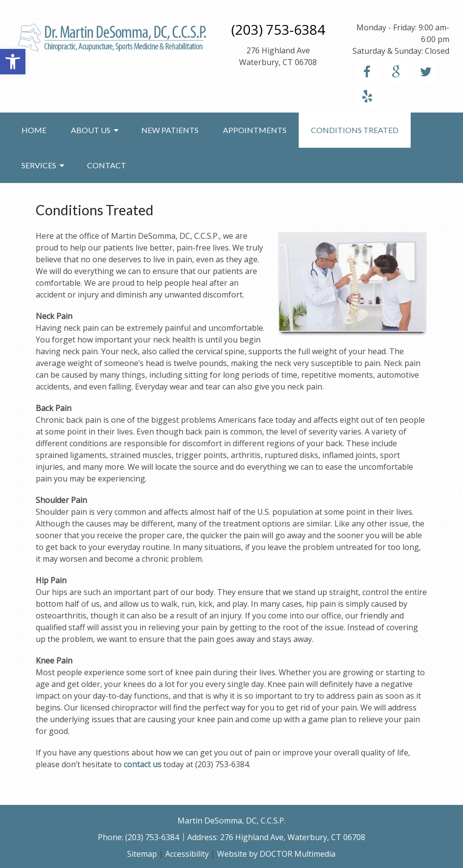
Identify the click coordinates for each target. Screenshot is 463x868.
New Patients (170, 130)
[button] (13, 62)
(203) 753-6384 (278, 29)
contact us (143, 764)
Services (39, 165)
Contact (107, 165)
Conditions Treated (355, 130)
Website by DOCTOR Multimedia (276, 854)
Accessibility (187, 854)
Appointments (255, 130)
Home (34, 130)
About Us (91, 130)
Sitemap (142, 854)
